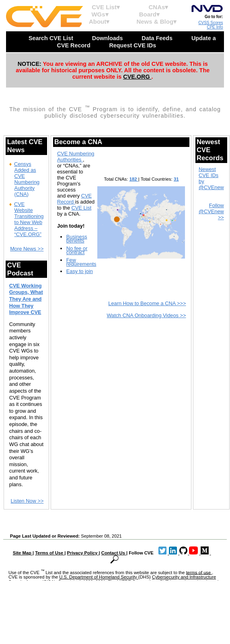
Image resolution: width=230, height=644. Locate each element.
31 (176, 179)
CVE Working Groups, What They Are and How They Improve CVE (26, 299)
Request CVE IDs (133, 45)
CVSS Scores (210, 23)
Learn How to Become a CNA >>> (147, 303)
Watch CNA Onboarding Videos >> (146, 315)
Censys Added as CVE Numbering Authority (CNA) (27, 179)
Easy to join (80, 271)
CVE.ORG (137, 77)
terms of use (199, 572)
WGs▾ (100, 14)
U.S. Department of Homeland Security (99, 577)
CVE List (82, 208)
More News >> (27, 249)
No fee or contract (77, 250)
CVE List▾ (106, 7)
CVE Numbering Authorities (76, 157)
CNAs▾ (159, 7)
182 (134, 179)
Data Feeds (158, 38)
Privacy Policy (83, 553)
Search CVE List (52, 38)
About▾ (99, 21)
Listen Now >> (27, 501)
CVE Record (74, 199)
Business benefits (77, 239)
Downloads (108, 38)
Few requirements (81, 262)
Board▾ (149, 14)
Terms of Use (50, 553)
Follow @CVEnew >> (211, 211)
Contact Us (114, 553)
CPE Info (215, 27)
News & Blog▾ (156, 21)
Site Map (23, 553)
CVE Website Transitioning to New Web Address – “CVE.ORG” (29, 219)
